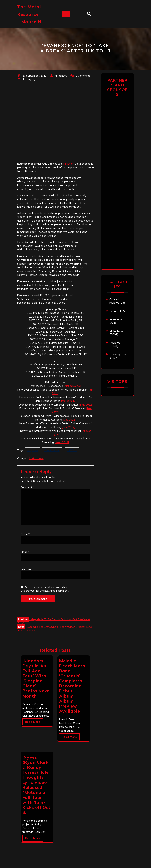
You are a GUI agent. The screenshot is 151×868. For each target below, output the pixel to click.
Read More (33, 722)
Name (25, 534)
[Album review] (72, 386)
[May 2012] (86, 405)
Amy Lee (33, 450)
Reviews (115, 343)
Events (114, 311)
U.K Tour (72, 450)
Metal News (36, 458)
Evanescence (52, 450)
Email (25, 552)
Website (26, 569)
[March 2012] (69, 401)
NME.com (69, 164)
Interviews (116, 319)
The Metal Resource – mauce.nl (30, 14)
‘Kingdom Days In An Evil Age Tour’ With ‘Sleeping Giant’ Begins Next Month (36, 678)
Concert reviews (114, 301)
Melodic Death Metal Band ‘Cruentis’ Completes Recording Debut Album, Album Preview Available (73, 686)
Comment (27, 487)
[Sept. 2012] (62, 442)
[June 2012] (69, 427)
